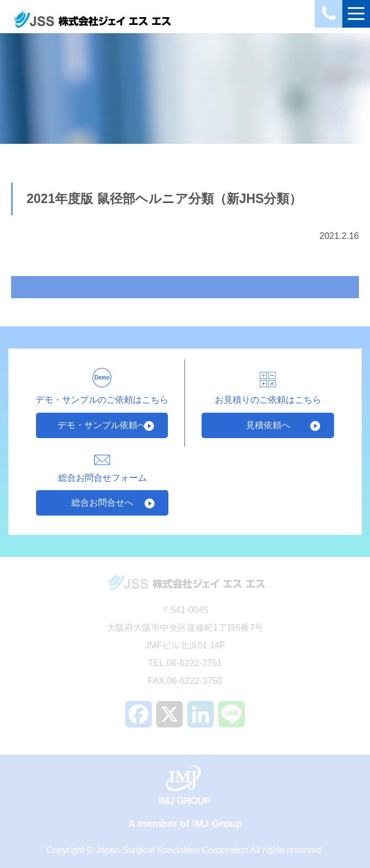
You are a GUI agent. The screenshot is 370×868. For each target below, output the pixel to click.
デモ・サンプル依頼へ (102, 425)
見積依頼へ (268, 425)
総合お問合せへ (102, 503)
